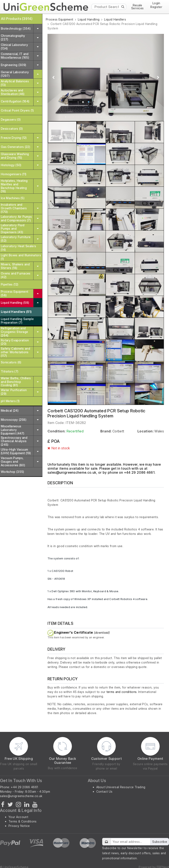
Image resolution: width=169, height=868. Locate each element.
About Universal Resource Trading (121, 787)
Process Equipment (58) (15, 293)
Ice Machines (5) (13, 198)
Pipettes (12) (10, 284)
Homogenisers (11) (14, 174)
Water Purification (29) (14, 392)
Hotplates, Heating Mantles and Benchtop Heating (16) (14, 186)
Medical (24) (10, 411)
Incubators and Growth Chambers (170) (14, 208)
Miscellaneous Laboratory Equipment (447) (13, 430)
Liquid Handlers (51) (16, 312)
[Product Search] (109, 7)
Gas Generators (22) (15, 147)
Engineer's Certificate (82, 632)
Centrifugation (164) (15, 101)
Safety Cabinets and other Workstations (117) (15, 352)
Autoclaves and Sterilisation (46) (13, 92)
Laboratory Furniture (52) (16, 239)
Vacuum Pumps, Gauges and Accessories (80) (13, 462)
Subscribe (160, 842)
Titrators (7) (10, 371)
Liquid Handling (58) (15, 303)
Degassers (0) (11, 119)
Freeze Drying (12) (14, 138)
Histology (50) (11, 165)
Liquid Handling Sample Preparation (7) (17, 321)
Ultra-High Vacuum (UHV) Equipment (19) (16, 451)
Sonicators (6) (11, 362)
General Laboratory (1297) (15, 74)
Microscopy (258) (14, 420)
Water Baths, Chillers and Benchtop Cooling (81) (16, 382)
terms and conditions (122, 692)
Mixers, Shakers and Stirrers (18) (15, 266)
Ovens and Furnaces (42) (16, 275)
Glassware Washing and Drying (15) (15, 156)
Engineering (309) (13, 65)
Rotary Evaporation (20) (15, 342)
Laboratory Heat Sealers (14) (18, 248)
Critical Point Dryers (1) (17, 110)
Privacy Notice (19, 826)
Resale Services (138, 7)
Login (156, 3)
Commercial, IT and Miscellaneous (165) (15, 56)
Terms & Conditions (23, 821)
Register (156, 7)
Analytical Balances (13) (15, 83)
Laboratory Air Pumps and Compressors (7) (16, 218)
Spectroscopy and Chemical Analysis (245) (14, 441)
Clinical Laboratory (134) (14, 47)
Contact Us (104, 791)
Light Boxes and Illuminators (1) (21, 257)
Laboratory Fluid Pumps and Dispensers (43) (13, 229)
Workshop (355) (12, 472)
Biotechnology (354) (16, 28)
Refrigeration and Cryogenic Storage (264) (14, 332)
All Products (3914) (17, 19)
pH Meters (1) (10, 401)
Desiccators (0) (12, 129)
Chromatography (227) (13, 37)
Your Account (18, 817)
